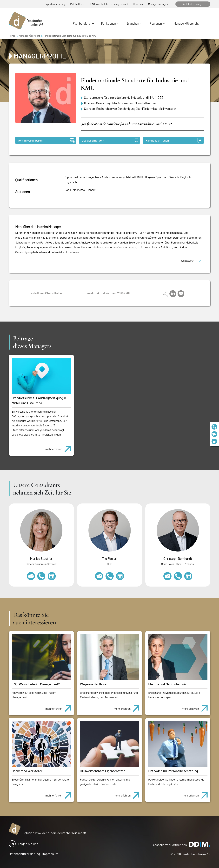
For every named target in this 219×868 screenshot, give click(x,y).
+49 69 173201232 (178, 576)
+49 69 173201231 (110, 576)
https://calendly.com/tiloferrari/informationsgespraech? (120, 576)
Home (12, 36)
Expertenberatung (55, 4)
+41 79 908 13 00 (41, 576)
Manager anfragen (158, 4)
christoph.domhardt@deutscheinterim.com (167, 576)
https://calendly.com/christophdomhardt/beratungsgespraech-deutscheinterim (188, 576)
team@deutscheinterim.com (214, 434)
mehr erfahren (59, 447)
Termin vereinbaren (46, 140)
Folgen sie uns (23, 844)
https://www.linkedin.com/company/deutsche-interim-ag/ (214, 441)
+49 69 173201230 (214, 427)
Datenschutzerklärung (24, 854)
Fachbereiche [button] (82, 23)
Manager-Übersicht (186, 23)
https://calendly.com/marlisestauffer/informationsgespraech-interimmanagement (52, 576)
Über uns (138, 4)
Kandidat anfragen (174, 140)
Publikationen (78, 4)
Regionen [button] (156, 23)
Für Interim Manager (193, 4)
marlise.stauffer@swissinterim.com (31, 576)
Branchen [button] (133, 23)
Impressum (50, 854)
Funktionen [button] (109, 23)
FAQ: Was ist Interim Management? (109, 4)
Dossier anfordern (110, 140)
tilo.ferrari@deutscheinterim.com (99, 576)
